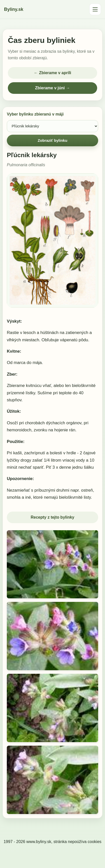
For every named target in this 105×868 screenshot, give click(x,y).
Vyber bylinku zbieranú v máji (35, 114)
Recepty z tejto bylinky (52, 517)
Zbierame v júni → (53, 88)
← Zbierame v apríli (53, 73)
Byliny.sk (14, 9)
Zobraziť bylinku (52, 140)
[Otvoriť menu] (95, 9)
